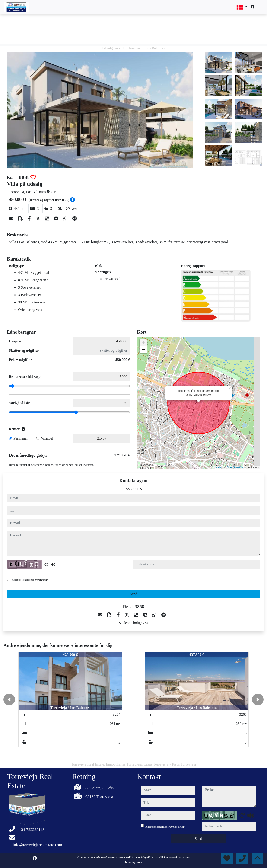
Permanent (21, 438)
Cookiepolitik (145, 857)
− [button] (143, 350)
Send (133, 594)
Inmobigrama (134, 862)
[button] (9, 699)
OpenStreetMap (236, 467)
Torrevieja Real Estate (102, 857)
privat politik (41, 580)
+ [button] (143, 343)
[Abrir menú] (260, 7)
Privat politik (126, 857)
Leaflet (218, 467)
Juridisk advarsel (167, 857)
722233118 (133, 489)
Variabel (47, 438)
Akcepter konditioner (30, 580)
